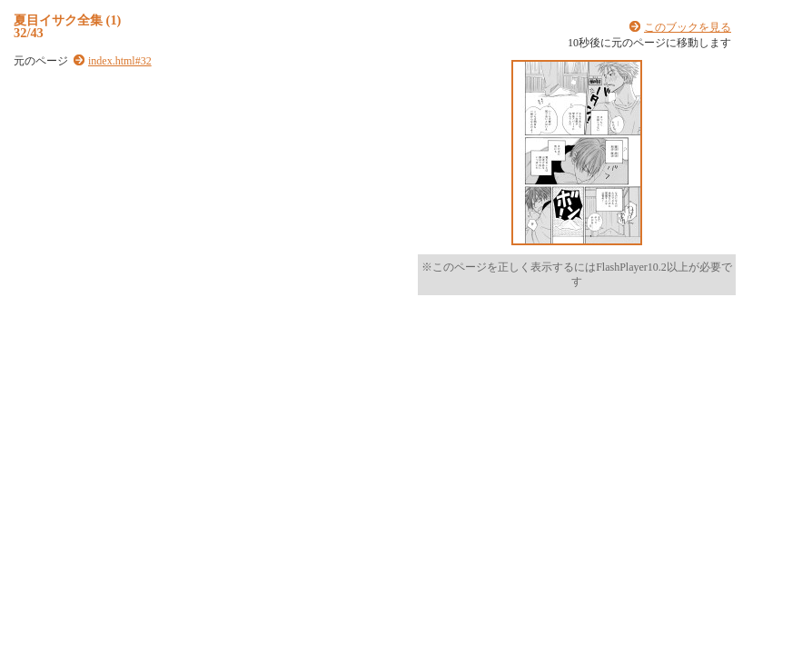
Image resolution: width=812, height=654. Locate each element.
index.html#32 (120, 61)
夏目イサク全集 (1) (67, 20)
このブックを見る (688, 27)
